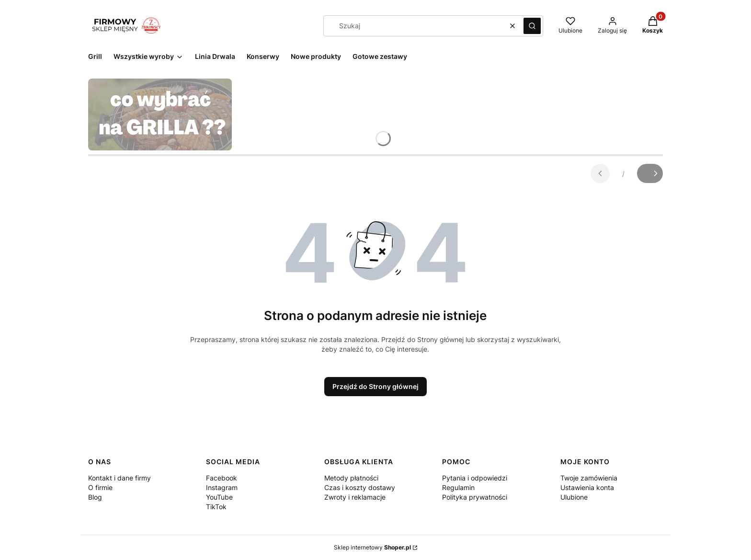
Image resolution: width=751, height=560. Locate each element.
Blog (95, 497)
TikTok (216, 507)
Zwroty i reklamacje (355, 497)
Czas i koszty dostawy (360, 487)
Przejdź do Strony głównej (375, 386)
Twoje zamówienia (589, 478)
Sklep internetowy (372, 547)
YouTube (219, 497)
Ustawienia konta (587, 487)
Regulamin (458, 487)
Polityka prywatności (475, 497)
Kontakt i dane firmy (119, 478)
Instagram (222, 487)
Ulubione (574, 497)
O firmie (100, 487)
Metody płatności (351, 478)
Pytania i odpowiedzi (475, 478)
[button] (532, 26)
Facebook (222, 478)
